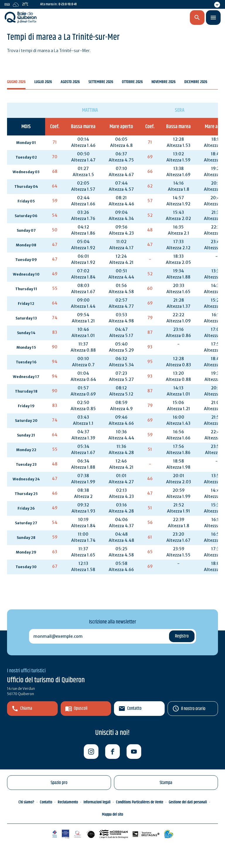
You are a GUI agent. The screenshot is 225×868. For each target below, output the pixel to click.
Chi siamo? (26, 802)
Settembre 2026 (101, 82)
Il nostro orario (193, 709)
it (165, 18)
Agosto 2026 (70, 82)
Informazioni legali (97, 802)
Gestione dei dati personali (188, 802)
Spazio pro (59, 783)
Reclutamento (68, 802)
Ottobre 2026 (132, 82)
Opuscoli (81, 708)
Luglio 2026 (43, 82)
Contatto (134, 708)
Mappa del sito (112, 814)
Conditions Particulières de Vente (140, 802)
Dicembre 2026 (196, 82)
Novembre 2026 (163, 82)
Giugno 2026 (16, 82)
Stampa (166, 783)
